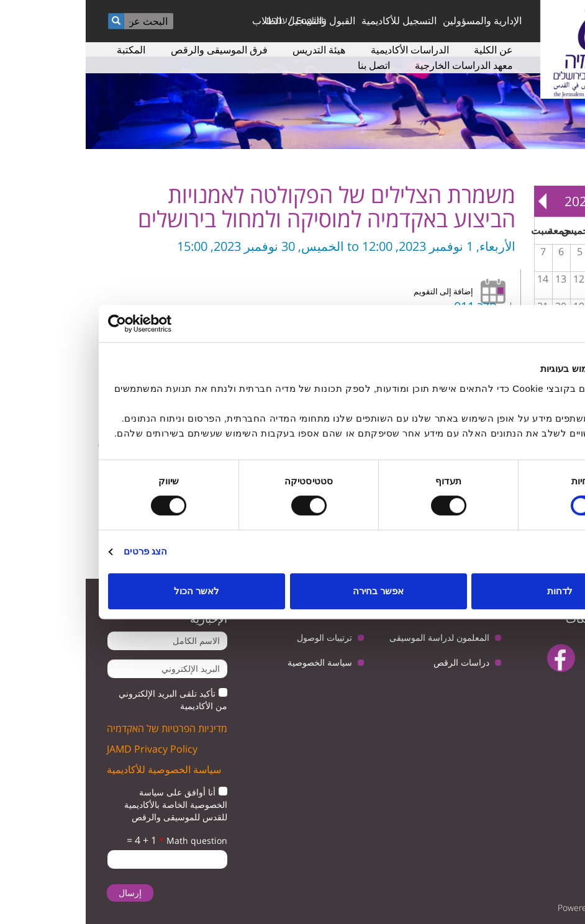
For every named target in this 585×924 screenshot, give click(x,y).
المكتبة (45, 50)
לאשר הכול (111, 591)
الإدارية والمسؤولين (397, 20)
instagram (542, 689)
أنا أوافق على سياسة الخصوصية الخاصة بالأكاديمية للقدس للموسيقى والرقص (90, 804)
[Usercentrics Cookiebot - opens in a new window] (77, 324)
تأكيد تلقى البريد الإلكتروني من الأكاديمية (87, 700)
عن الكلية (408, 50)
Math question (107, 840)
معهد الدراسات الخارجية (378, 65)
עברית (191, 20)
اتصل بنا (288, 65)
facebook (475, 658)
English (226, 20)
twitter (552, 658)
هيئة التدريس (233, 50)
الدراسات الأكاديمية (324, 50)
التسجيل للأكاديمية (313, 20)
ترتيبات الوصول (239, 637)
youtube (514, 658)
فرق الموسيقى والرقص (134, 50)
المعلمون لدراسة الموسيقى (354, 637)
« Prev (567, 201)
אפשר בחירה (292, 591)
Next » (457, 201)
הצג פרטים (60, 551)
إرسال (44, 893)
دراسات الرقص (376, 662)
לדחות (474, 591)
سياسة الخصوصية (234, 662)
